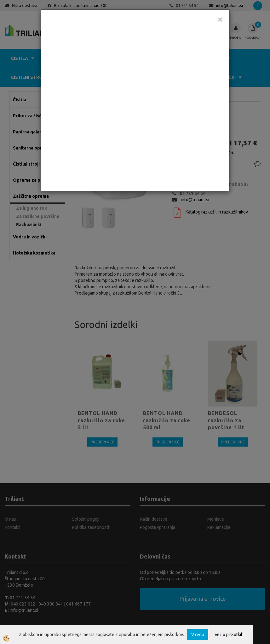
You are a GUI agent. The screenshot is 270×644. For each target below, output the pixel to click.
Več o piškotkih (229, 635)
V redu (198, 635)
